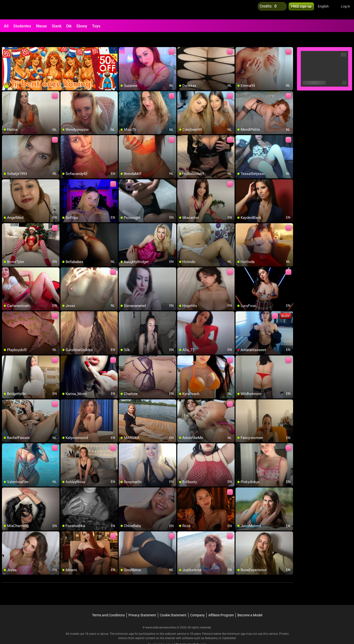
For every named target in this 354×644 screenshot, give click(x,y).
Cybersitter (229, 626)
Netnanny (212, 626)
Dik (69, 26)
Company (197, 603)
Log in (346, 10)
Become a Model (250, 603)
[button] (326, 10)
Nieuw (41, 26)
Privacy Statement (142, 603)
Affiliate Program (221, 603)
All (6, 26)
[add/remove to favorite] (123, 39)
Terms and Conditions (108, 603)
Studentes (22, 26)
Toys (96, 26)
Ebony (82, 26)
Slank (57, 26)
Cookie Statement (173, 603)
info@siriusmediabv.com (190, 632)
